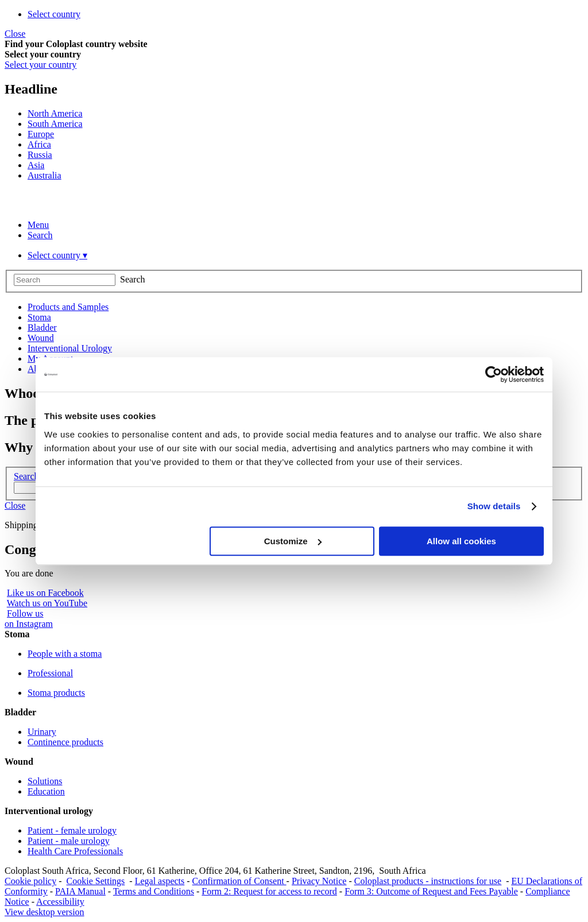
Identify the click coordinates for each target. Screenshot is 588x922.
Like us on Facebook (45, 593)
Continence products (65, 742)
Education (46, 791)
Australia (45, 175)
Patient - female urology (72, 830)
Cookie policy (30, 881)
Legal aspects (160, 881)
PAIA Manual (80, 891)
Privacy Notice (319, 881)
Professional (50, 673)
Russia (40, 155)
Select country (54, 14)
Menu (38, 225)
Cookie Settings (96, 881)
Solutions (45, 781)
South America (55, 124)
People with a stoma (65, 654)
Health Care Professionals (75, 851)
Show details (494, 506)
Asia (36, 165)
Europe (41, 134)
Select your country (40, 65)
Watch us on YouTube (47, 603)
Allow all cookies (461, 541)
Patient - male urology (69, 841)
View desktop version (45, 912)
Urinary (42, 732)
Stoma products (56, 693)
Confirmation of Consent (239, 881)
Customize (293, 541)
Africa (39, 144)
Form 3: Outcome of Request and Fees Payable (431, 891)
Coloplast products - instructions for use (428, 881)
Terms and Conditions (154, 891)
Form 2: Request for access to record (269, 891)
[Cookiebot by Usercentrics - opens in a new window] (494, 374)
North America (55, 113)
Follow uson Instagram (29, 619)
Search (40, 235)
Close (15, 34)
